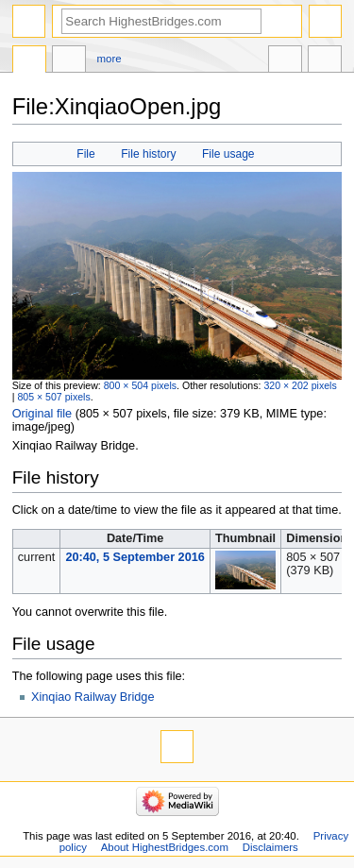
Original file (42, 414)
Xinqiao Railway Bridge (93, 697)
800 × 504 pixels (140, 385)
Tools (325, 61)
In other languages (285, 61)
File (85, 154)
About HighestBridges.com (165, 847)
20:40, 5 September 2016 (135, 557)
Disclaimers (270, 847)
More (110, 59)
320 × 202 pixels (300, 385)
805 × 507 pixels (53, 397)
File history (148, 154)
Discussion (69, 61)
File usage (228, 154)
